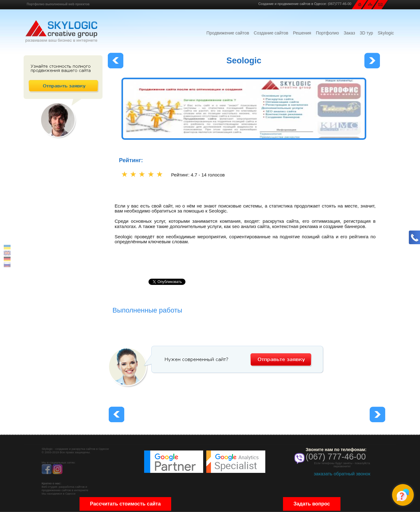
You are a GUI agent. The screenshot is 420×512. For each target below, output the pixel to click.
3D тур (366, 33)
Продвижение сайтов (228, 33)
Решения (302, 33)
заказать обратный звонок (342, 474)
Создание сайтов (271, 33)
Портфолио (328, 33)
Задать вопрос (312, 504)
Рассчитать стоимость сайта (126, 504)
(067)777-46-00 (340, 4)
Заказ (349, 33)
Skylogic (386, 33)
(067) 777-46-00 (336, 457)
